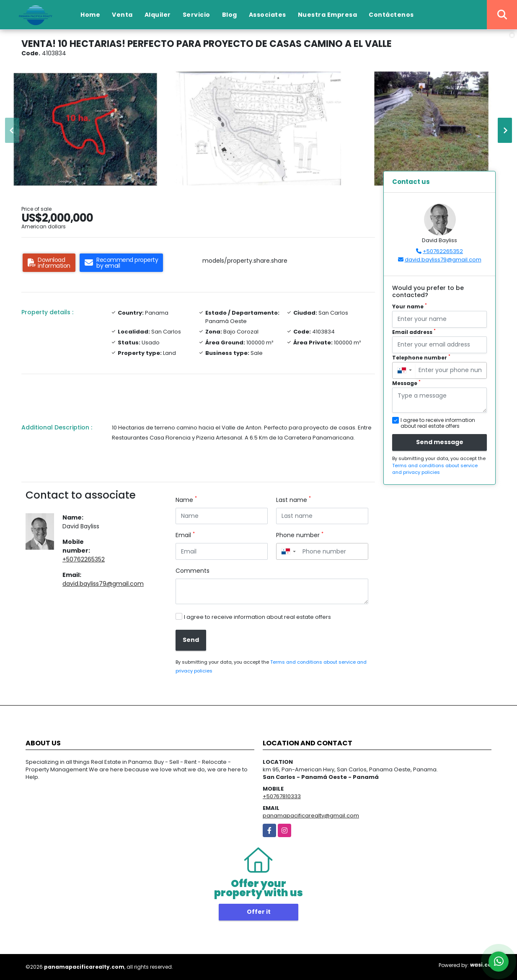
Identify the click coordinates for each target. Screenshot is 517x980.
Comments (193, 571)
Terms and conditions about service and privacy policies (435, 469)
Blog (230, 15)
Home (90, 15)
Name (186, 500)
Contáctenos (391, 15)
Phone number (300, 535)
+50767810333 (282, 796)
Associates (268, 15)
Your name (410, 306)
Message (406, 383)
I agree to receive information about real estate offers (257, 617)
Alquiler (158, 15)
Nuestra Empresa (328, 15)
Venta (122, 15)
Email (185, 535)
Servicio (196, 15)
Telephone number (421, 358)
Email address (414, 332)
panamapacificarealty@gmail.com (311, 816)
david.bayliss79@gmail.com (103, 584)
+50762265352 (84, 559)
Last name (293, 500)
